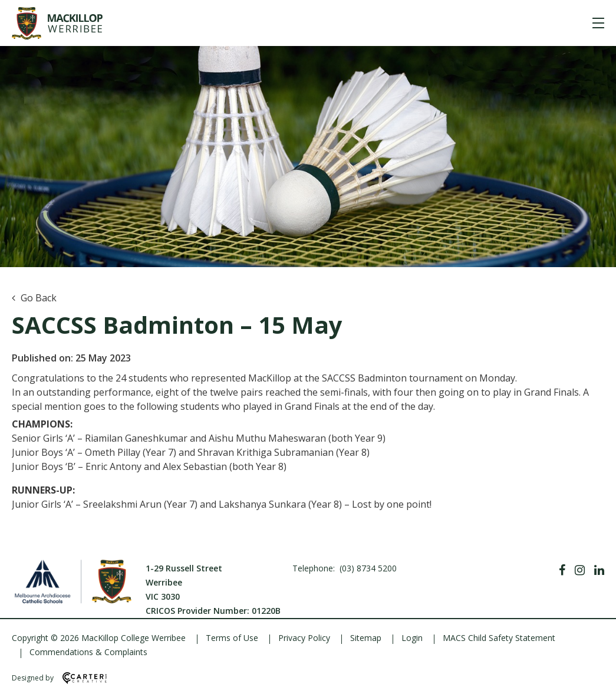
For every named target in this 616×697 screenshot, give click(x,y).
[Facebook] (562, 570)
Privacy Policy (304, 638)
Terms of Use (232, 638)
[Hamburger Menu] (598, 23)
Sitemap (366, 638)
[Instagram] (580, 570)
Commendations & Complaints (88, 652)
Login (412, 638)
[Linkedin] (599, 570)
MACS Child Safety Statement (499, 638)
